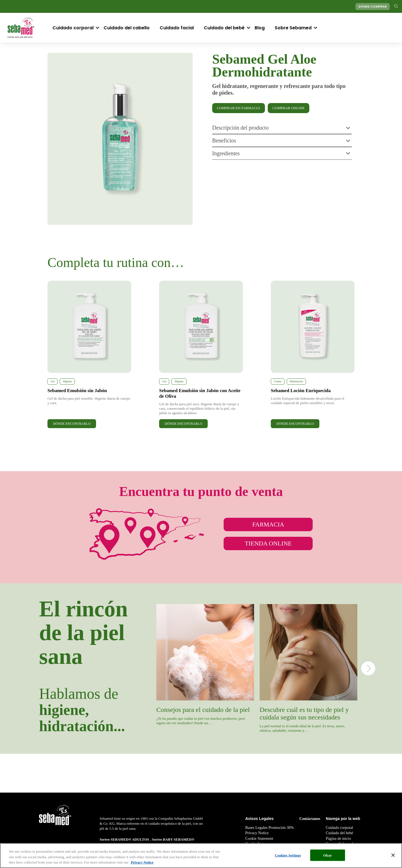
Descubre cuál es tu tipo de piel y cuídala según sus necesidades (304, 713)
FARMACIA (268, 524)
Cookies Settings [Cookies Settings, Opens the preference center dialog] (288, 855)
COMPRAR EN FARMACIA (239, 108)
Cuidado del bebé (224, 28)
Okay (328, 855)
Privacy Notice (257, 833)
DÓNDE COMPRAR (373, 6)
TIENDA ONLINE (268, 543)
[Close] (393, 855)
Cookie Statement (259, 839)
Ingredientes (281, 154)
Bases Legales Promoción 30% (270, 828)
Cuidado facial (177, 28)
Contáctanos (310, 819)
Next (368, 668)
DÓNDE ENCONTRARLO (72, 424)
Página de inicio (338, 839)
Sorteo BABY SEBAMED (172, 839)
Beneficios (281, 141)
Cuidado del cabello (127, 28)
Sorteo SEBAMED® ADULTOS (125, 839)
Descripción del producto (281, 128)
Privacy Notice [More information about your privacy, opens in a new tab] (142, 862)
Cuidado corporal (73, 28)
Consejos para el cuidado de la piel (203, 710)
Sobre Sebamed (293, 28)
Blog (260, 28)
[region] (201, 856)
